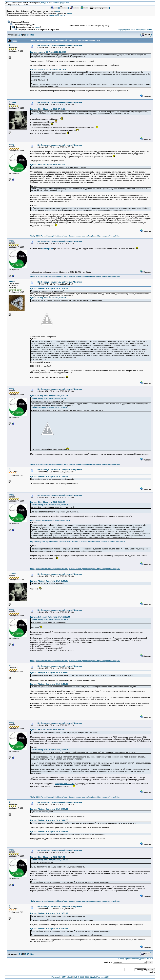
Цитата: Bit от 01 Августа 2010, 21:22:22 (48, 502)
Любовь (12, 102)
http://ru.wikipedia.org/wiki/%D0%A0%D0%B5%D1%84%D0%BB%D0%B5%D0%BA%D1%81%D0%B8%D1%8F (78, 542)
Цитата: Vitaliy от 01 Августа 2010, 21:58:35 (49, 581)
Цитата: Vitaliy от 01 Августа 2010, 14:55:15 (49, 476)
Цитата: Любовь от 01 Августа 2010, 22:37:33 (50, 617)
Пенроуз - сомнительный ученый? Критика (38, 30)
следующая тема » (144, 30)
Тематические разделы (25, 25)
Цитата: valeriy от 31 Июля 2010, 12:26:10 (48, 52)
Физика (19, 27)
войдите (45, 3)
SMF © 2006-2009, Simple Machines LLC (91, 977)
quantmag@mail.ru (57, 15)
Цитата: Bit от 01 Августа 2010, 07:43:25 (48, 109)
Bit (10, 45)
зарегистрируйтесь (61, 3)
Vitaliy (11, 145)
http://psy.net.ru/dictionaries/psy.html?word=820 (50, 520)
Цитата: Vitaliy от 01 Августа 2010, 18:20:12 (49, 288)
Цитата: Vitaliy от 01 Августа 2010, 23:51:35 (49, 913)
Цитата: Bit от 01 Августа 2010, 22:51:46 (48, 730)
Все (32, 35)
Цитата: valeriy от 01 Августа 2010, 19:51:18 (49, 396)
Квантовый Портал (20, 22)
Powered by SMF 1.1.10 (62, 977)
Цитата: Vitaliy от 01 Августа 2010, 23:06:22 (49, 809)
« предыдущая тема (126, 30)
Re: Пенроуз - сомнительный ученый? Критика (60, 45)
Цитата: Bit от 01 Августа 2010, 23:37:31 (48, 857)
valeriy (38, 27)
